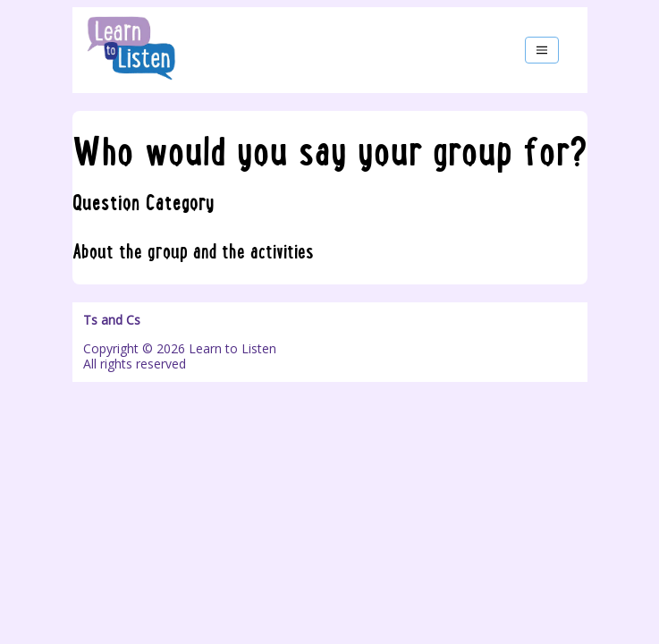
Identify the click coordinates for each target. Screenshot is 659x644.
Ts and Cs (112, 320)
